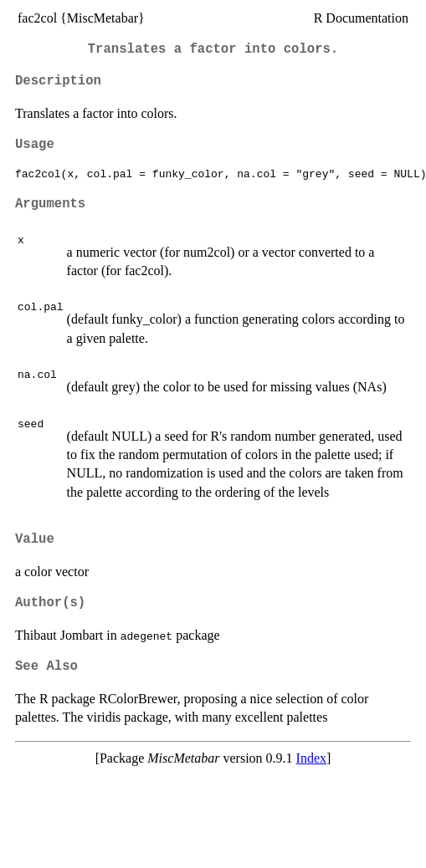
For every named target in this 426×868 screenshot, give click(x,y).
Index (311, 758)
